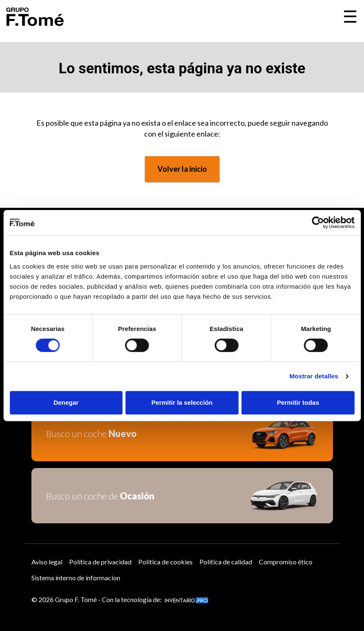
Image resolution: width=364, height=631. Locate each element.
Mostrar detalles (314, 376)
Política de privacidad (100, 562)
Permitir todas (298, 402)
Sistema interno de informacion (76, 578)
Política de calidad (226, 562)
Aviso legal (47, 562)
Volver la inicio (182, 169)
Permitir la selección (182, 402)
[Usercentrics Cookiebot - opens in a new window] (318, 222)
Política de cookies (165, 562)
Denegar (66, 402)
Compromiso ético (286, 562)
